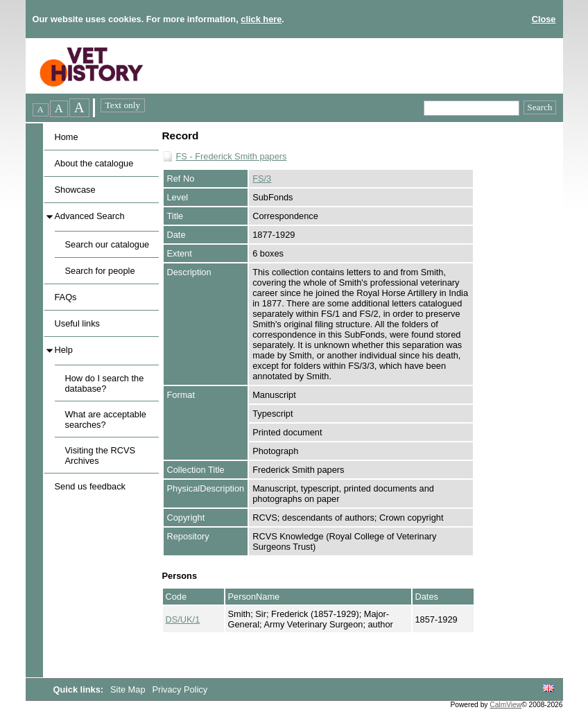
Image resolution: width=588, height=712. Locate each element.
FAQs (66, 297)
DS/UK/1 (183, 619)
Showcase (75, 190)
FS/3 (262, 179)
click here (261, 19)
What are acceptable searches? (106, 419)
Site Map (129, 689)
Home (67, 137)
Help (64, 350)
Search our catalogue (107, 244)
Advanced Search (90, 216)
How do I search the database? (105, 383)
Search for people (100, 271)
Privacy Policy (180, 689)
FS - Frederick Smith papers (232, 156)
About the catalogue (94, 163)
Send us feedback (90, 486)
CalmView (505, 705)
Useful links (77, 323)
